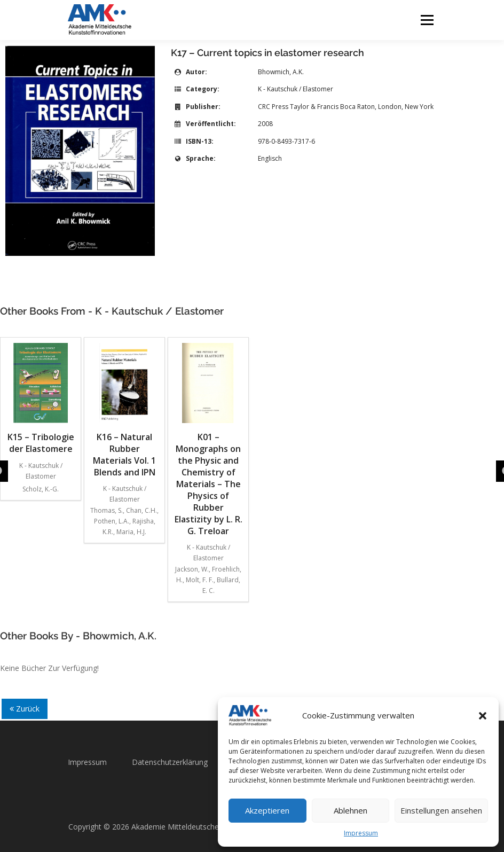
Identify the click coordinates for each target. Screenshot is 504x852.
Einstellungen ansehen (441, 810)
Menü (427, 20)
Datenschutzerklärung (170, 762)
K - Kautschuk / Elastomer (296, 89)
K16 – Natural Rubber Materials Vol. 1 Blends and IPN (124, 411)
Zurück (25, 709)
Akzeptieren (267, 810)
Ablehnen (351, 810)
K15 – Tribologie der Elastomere (41, 399)
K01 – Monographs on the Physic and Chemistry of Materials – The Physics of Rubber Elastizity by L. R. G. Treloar (208, 440)
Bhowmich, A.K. (281, 72)
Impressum (361, 833)
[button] (483, 716)
